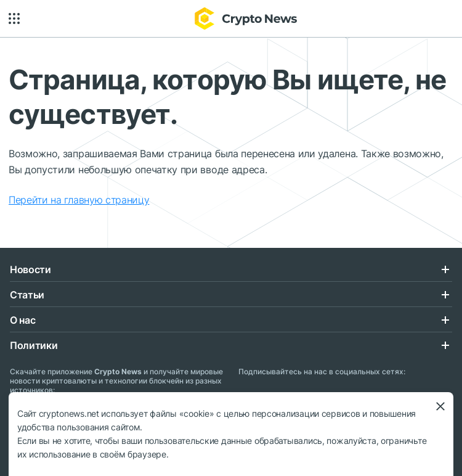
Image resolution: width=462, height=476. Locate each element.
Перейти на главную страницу (79, 200)
